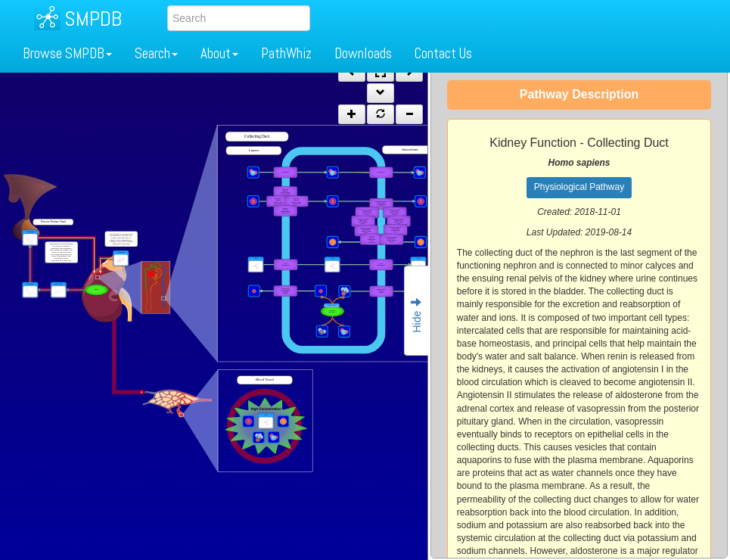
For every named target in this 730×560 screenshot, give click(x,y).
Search (156, 53)
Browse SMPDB (67, 53)
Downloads (363, 53)
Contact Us (443, 53)
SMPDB (93, 19)
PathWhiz (286, 53)
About (219, 53)
